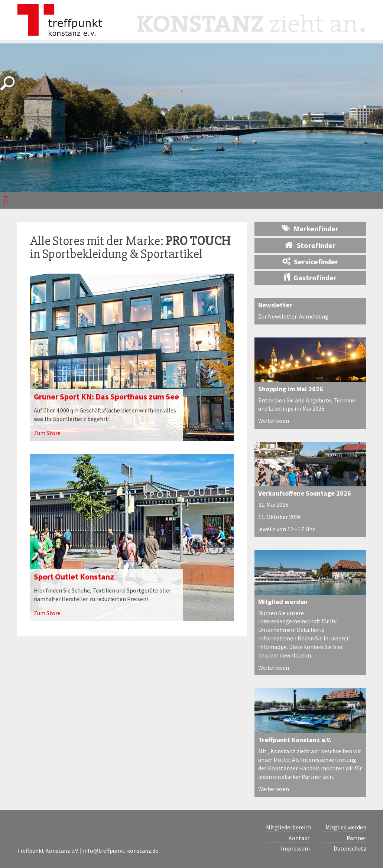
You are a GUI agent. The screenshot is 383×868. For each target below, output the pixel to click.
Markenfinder (310, 229)
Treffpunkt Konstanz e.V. (295, 740)
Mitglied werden (283, 602)
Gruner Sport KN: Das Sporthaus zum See (106, 397)
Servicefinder (310, 262)
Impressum (295, 848)
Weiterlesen (274, 421)
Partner (356, 838)
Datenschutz (350, 848)
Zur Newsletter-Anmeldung (293, 316)
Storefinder (310, 245)
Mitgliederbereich (288, 827)
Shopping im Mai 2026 (291, 389)
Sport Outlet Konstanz (74, 577)
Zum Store (47, 433)
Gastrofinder (310, 278)
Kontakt (299, 838)
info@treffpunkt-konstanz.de (121, 851)
